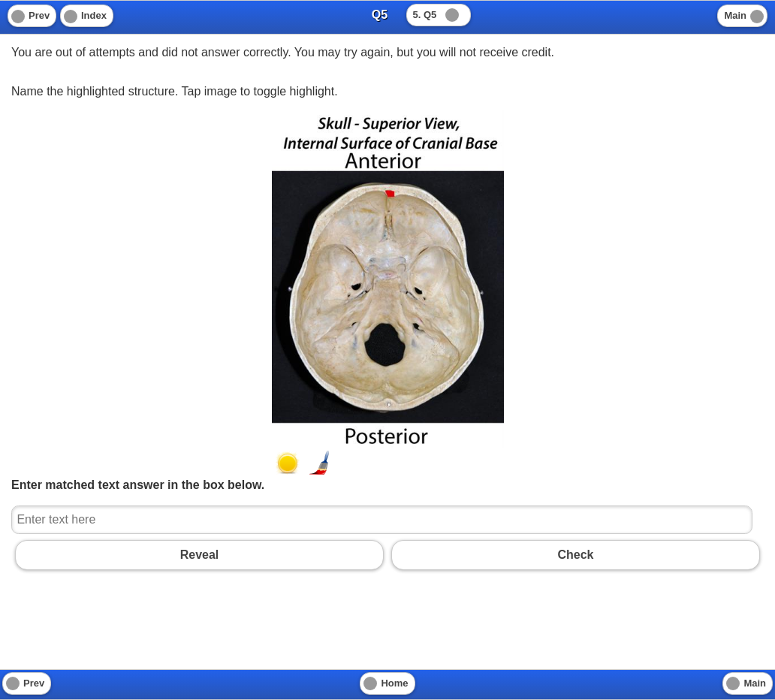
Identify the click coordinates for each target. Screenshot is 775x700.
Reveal (199, 555)
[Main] (742, 16)
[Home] (387, 683)
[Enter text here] (382, 519)
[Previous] (32, 16)
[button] (288, 463)
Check (576, 555)
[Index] (87, 16)
